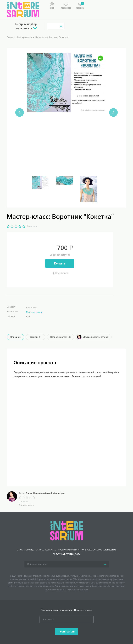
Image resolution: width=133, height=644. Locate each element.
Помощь (29, 550)
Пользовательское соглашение (99, 550)
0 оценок (23, 502)
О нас (20, 550)
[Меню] (97, 5)
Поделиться (62, 273)
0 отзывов (32, 226)
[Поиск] (105, 564)
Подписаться (66, 632)
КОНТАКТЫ (51, 550)
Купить (60, 263)
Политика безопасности (66, 554)
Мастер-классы (34, 312)
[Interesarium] (66, 530)
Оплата (40, 550)
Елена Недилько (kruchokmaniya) (45, 493)
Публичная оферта (69, 550)
